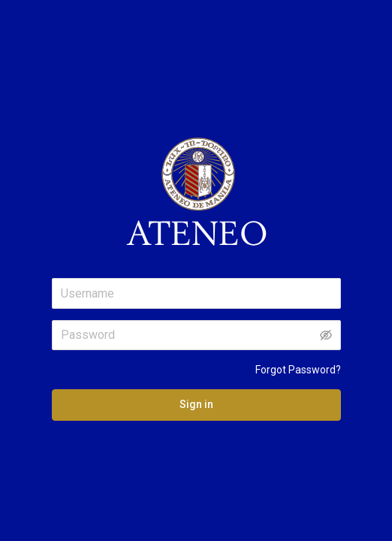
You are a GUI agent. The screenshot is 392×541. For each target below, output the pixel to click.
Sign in (196, 404)
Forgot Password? (298, 370)
